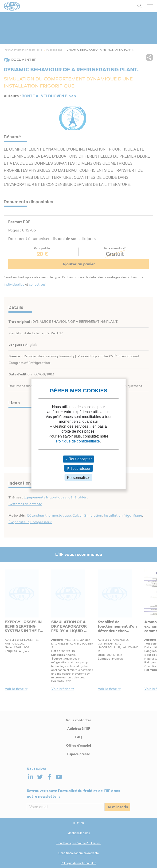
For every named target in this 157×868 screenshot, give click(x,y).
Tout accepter (78, 459)
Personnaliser (78, 477)
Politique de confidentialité (78, 441)
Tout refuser (78, 468)
